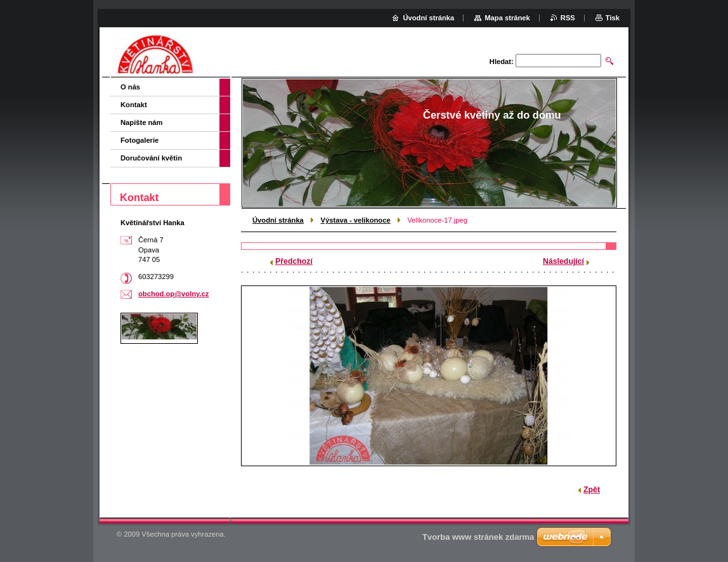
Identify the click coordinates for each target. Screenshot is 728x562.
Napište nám (142, 122)
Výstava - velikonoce (356, 220)
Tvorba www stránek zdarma (478, 537)
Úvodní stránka (278, 220)
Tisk (613, 18)
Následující (563, 261)
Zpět (592, 490)
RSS (568, 18)
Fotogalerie (140, 140)
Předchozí (294, 261)
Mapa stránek (507, 18)
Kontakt (134, 105)
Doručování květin (151, 158)
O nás (130, 87)
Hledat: (502, 62)
